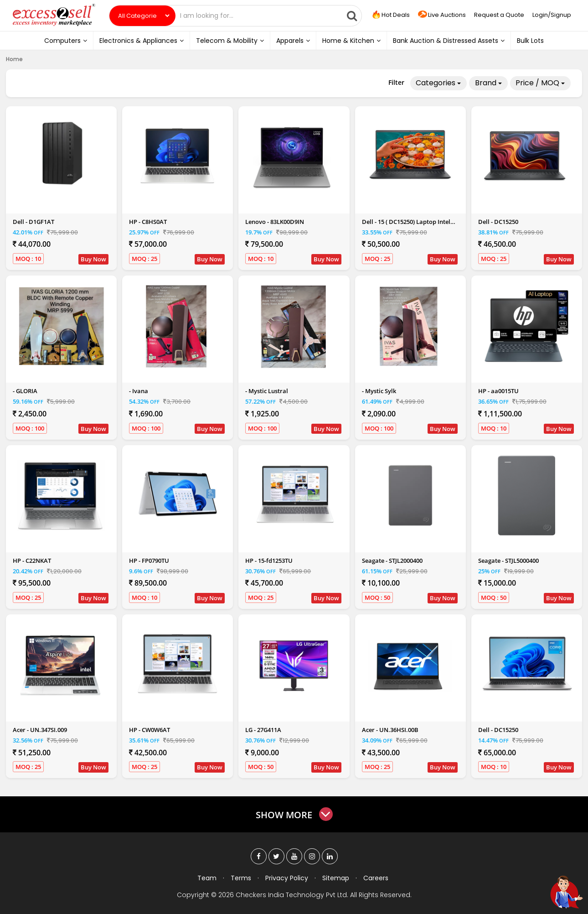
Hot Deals (390, 15)
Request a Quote (499, 15)
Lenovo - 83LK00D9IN (275, 222)
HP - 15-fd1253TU (269, 561)
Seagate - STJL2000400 (392, 561)
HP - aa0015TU (498, 391)
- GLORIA (25, 391)
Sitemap (336, 878)
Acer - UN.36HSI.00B (390, 730)
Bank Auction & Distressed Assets (449, 41)
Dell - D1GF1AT (34, 222)
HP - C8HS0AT (148, 222)
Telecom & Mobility (230, 41)
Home (14, 59)
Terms (241, 878)
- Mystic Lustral (267, 391)
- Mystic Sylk (379, 391)
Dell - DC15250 (498, 222)
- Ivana (139, 391)
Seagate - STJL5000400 (508, 561)
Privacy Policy (287, 878)
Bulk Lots (530, 41)
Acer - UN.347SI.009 (40, 730)
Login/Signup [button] (552, 15)
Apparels (293, 41)
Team (207, 878)
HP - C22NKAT (32, 561)
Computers (66, 41)
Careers (376, 878)
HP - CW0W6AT (150, 730)
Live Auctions (442, 15)
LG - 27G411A (263, 730)
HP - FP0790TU (149, 561)
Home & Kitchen (351, 41)
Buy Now (93, 259)
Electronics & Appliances (142, 41)
